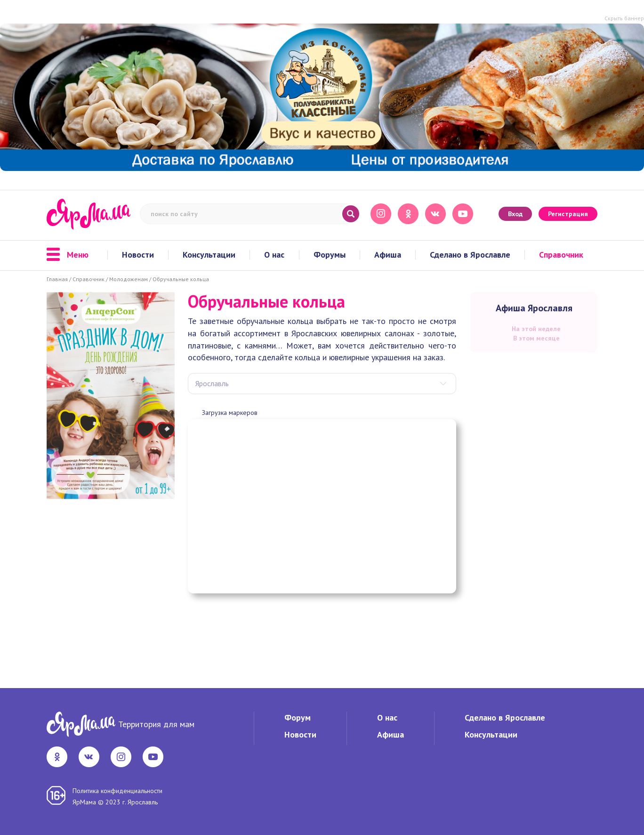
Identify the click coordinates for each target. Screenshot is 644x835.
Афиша (388, 255)
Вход (515, 214)
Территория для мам (156, 724)
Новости (138, 255)
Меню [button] (68, 255)
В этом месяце (536, 338)
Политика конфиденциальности (117, 791)
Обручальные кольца (181, 279)
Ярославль (212, 383)
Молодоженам (129, 279)
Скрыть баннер (624, 18)
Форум (298, 717)
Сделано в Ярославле (470, 255)
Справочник (561, 255)
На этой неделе (536, 329)
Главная (57, 279)
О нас (274, 255)
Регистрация (568, 214)
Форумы (330, 255)
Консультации (209, 255)
